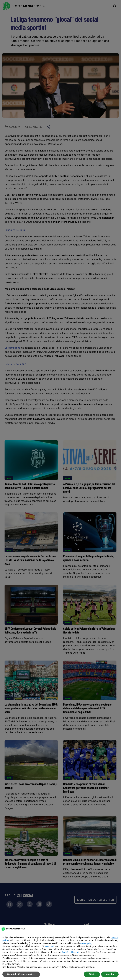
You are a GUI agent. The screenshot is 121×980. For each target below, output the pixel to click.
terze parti (49, 946)
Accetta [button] (110, 974)
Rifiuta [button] (92, 974)
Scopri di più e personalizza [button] (21, 974)
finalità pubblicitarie (71, 952)
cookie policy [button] (86, 943)
